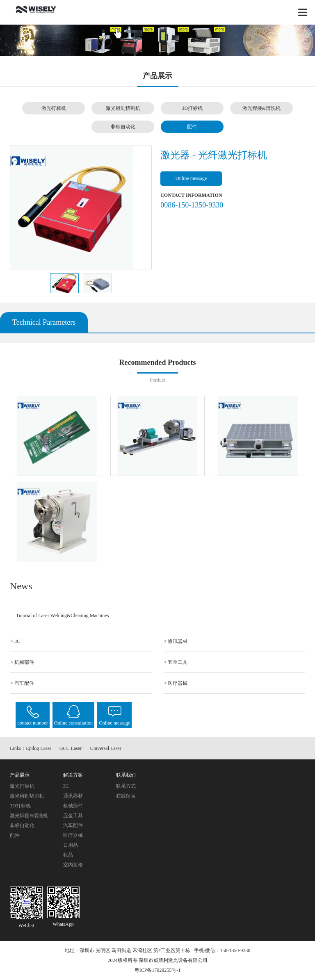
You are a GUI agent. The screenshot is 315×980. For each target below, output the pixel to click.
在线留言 (126, 796)
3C (66, 786)
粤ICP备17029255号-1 (158, 970)
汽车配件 (73, 825)
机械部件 (73, 806)
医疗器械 (73, 835)
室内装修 (73, 865)
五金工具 (73, 816)
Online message (191, 178)
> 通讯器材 (176, 641)
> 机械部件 (22, 662)
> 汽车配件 (22, 683)
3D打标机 (192, 108)
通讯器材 (73, 796)
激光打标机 (54, 108)
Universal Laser (105, 748)
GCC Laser (71, 748)
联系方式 (126, 786)
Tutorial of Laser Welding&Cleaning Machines (62, 615)
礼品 (68, 855)
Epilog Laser (39, 748)
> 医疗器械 (176, 683)
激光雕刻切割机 (123, 108)
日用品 (71, 845)
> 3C (15, 641)
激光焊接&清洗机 (261, 108)
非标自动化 (123, 127)
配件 (192, 127)
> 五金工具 (176, 662)
